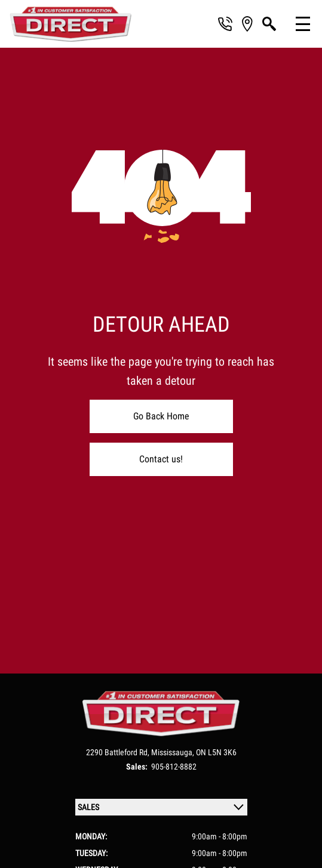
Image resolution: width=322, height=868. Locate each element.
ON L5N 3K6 (216, 752)
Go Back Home (161, 416)
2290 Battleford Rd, (119, 752)
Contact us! (161, 459)
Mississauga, (174, 752)
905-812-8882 (174, 767)
